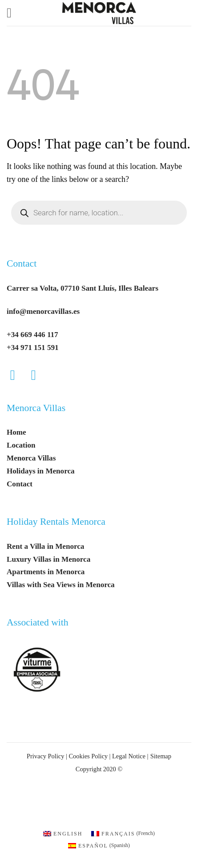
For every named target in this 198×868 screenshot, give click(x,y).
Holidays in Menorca (41, 471)
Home (16, 432)
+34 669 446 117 (32, 335)
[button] (13, 13)
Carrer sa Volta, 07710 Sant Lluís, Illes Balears (83, 288)
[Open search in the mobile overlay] (99, 213)
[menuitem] (63, 833)
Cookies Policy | (89, 756)
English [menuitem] (68, 834)
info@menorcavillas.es (43, 311)
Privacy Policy (45, 756)
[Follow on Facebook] (17, 375)
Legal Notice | (129, 756)
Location (21, 445)
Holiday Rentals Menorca (56, 522)
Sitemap (161, 756)
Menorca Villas (36, 408)
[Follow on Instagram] (38, 375)
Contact (22, 263)
